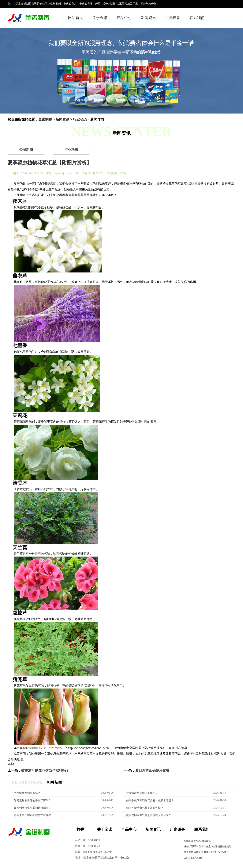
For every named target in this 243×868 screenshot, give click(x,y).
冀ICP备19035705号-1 (216, 852)
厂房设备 (173, 18)
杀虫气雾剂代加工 (195, 846)
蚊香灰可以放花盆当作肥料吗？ (45, 770)
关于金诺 (100, 18)
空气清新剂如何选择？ (27, 793)
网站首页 (76, 18)
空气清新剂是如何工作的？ (142, 793)
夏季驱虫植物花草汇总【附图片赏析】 (42, 748)
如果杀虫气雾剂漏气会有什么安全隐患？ (150, 800)
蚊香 (80, 829)
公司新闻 (26, 150)
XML (187, 858)
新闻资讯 (148, 18)
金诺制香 (45, 119)
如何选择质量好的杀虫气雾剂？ (32, 800)
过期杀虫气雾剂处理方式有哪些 (32, 815)
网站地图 (196, 858)
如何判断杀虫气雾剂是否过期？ (145, 808)
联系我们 (197, 18)
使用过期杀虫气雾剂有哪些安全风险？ (149, 815)
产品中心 (124, 18)
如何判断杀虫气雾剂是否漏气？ (32, 808)
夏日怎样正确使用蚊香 (152, 770)
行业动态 (80, 119)
